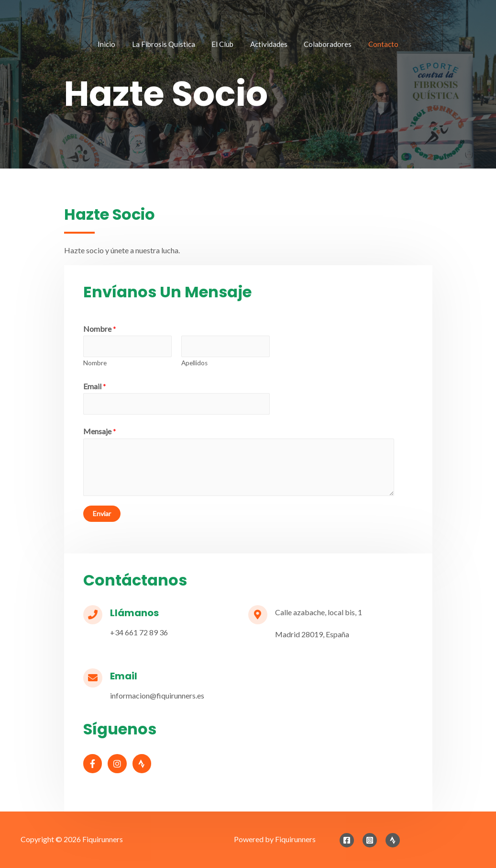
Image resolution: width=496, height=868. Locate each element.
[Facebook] (347, 840)
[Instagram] (370, 840)
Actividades (266, 45)
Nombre (100, 329)
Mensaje (100, 431)
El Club (225, 45)
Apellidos (194, 363)
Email (95, 386)
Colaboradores (320, 45)
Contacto (371, 45)
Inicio (119, 45)
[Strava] (393, 840)
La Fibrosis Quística (171, 45)
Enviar (102, 513)
